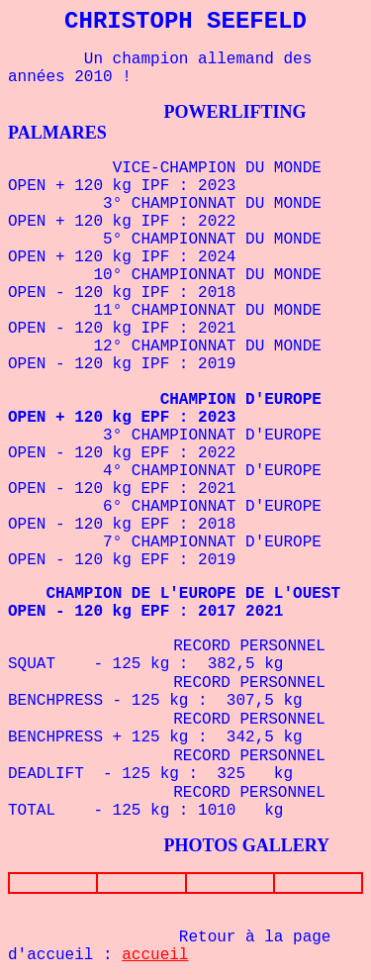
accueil (155, 955)
